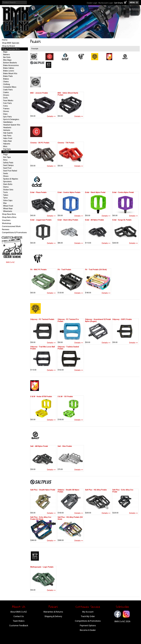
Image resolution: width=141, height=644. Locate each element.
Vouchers (6, 220)
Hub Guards (8, 133)
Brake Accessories (11, 65)
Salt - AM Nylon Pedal (39, 446)
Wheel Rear (8, 209)
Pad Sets (7, 149)
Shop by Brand (8, 46)
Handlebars (8, 122)
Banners (7, 55)
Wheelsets (8, 211)
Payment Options (88, 626)
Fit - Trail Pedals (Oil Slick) (96, 270)
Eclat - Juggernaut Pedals (41, 220)
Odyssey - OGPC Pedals (122, 319)
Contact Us (19, 616)
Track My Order (88, 616)
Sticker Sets (8, 190)
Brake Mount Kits (10, 73)
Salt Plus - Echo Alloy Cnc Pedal (123, 491)
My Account (88, 612)
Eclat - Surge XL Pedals (122, 220)
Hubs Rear (7, 141)
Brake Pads (8, 76)
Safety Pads (8, 163)
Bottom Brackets (10, 63)
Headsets (7, 127)
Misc (5, 146)
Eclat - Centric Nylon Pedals (69, 192)
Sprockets (7, 182)
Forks (6, 106)
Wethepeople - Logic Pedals (42, 567)
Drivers (6, 95)
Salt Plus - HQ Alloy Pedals (96, 490)
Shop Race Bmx (9, 214)
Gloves (6, 111)
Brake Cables (9, 68)
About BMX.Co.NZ (19, 612)
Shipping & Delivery (53, 616)
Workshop (7, 223)
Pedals (6, 152)
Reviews (6, 229)
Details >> (51, 116)
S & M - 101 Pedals (65, 397)
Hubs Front (8, 138)
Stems (6, 187)
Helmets (7, 130)
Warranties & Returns (53, 612)
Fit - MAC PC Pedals (39, 270)
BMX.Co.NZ (10, 262)
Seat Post (7, 168)
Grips (5, 114)
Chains (6, 82)
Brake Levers (9, 71)
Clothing (7, 84)
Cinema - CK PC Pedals (40, 143)
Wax (5, 203)
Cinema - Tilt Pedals (66, 143)
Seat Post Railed (10, 171)
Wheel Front (8, 206)
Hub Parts (7, 136)
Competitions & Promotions (14, 232)
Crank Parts (8, 90)
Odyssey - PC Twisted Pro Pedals (68, 320)
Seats (6, 173)
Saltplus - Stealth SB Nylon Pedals (68, 491)
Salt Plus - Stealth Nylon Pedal (43, 490)
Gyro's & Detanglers (11, 119)
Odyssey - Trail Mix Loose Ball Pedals (43, 348)
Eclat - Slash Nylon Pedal (95, 192)
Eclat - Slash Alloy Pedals (68, 220)
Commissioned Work (11, 226)
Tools (5, 192)
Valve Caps (8, 200)
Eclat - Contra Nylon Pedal (123, 192)
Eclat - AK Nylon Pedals (95, 220)
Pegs (5, 155)
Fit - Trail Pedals (64, 270)
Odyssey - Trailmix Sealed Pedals (68, 348)
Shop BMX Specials (11, 43)
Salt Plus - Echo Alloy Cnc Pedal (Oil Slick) (41, 518)
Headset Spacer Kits (12, 125)
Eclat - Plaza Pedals (38, 192)
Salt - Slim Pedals (65, 446)
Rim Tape (7, 157)
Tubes (6, 195)
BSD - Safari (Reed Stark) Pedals (68, 94)
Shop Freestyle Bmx (11, 49)
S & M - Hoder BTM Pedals (41, 397)
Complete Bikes (10, 87)
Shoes (6, 176)
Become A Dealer (88, 630)
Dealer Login (92, 3)
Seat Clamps (8, 165)
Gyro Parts (7, 117)
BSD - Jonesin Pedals (39, 93)
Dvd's (5, 98)
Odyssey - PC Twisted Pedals (42, 319)
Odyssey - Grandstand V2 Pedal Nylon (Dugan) (98, 320)
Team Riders (19, 621)
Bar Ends (7, 57)
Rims (5, 160)
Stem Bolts (8, 184)
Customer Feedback (19, 626)
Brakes (6, 79)
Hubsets (7, 144)
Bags (5, 52)
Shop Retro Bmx (9, 217)
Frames (6, 109)
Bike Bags (7, 60)
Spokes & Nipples (11, 179)
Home (5, 40)
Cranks (6, 92)
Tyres (5, 198)
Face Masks (8, 100)
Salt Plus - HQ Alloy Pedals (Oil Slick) (70, 518)
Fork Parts (7, 103)
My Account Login (106, 3)
